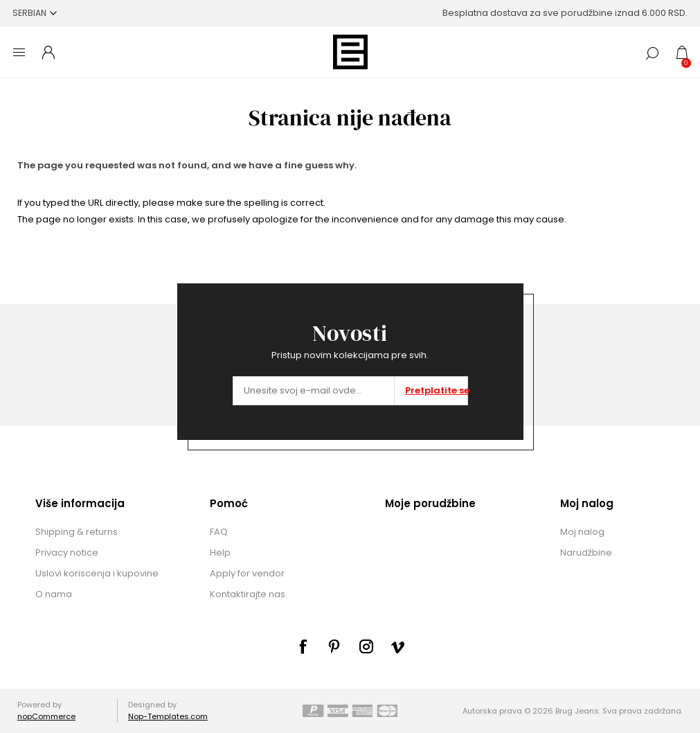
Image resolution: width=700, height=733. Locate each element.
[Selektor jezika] (35, 13)
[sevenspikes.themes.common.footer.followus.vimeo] (398, 647)
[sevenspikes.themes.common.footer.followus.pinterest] (334, 646)
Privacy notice (67, 553)
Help (220, 553)
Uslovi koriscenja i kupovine (97, 573)
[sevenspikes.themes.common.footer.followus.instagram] (366, 646)
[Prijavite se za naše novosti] (314, 391)
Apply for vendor (247, 573)
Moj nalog (582, 532)
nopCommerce (46, 716)
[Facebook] (303, 646)
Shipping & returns (77, 532)
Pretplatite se (436, 390)
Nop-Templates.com (168, 716)
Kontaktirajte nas (248, 594)
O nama (54, 594)
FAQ (219, 532)
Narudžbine (586, 553)
